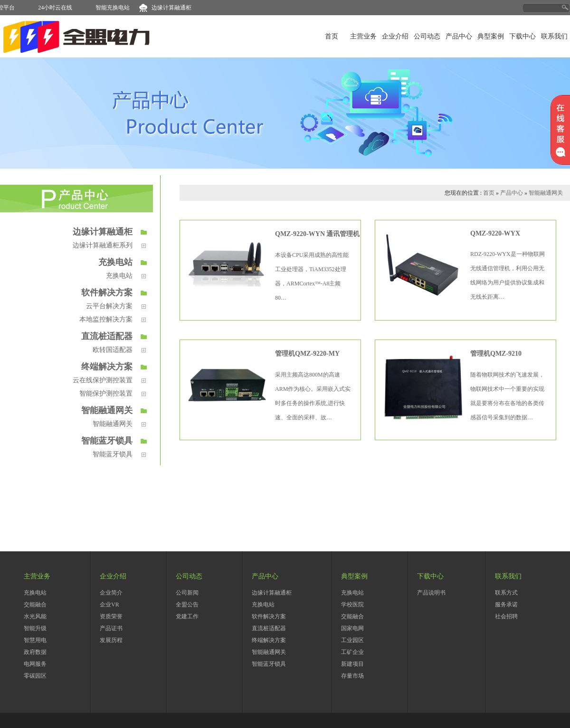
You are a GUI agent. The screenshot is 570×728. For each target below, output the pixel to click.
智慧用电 (35, 640)
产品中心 (459, 36)
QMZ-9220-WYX (495, 233)
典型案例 (491, 36)
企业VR (109, 605)
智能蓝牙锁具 (107, 441)
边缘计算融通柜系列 (103, 245)
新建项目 (352, 664)
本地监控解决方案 (106, 319)
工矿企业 (352, 652)
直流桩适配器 (107, 336)
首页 (332, 36)
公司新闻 (187, 593)
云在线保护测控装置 (103, 380)
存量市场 (352, 676)
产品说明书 (431, 593)
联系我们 (554, 36)
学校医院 (352, 605)
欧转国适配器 (113, 350)
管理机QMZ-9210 (496, 354)
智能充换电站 (116, 8)
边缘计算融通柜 (175, 8)
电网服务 (35, 664)
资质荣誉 (111, 616)
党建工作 (187, 616)
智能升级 (35, 628)
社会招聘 (506, 616)
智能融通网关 (107, 410)
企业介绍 (395, 36)
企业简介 (111, 593)
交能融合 (35, 605)
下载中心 (522, 36)
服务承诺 (506, 605)
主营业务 (363, 36)
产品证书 (111, 628)
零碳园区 (35, 676)
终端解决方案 (107, 367)
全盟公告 (187, 605)
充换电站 (115, 262)
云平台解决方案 (109, 306)
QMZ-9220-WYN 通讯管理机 (318, 234)
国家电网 (352, 628)
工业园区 (352, 640)
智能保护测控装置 (106, 393)
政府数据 (35, 652)
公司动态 (427, 36)
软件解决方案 (107, 293)
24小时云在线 (58, 8)
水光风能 (35, 616)
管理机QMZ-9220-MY (307, 354)
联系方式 (506, 593)
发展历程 (111, 640)
